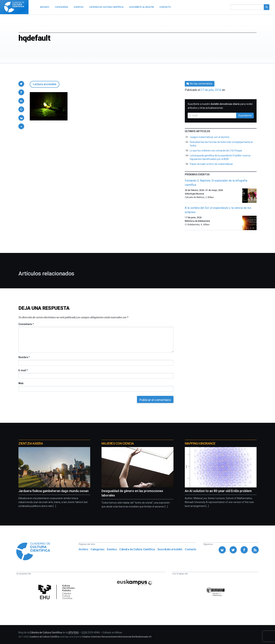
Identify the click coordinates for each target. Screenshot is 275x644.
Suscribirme (245, 115)
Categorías (97, 549)
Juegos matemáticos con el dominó (210, 137)
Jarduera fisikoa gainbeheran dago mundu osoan (54, 491)
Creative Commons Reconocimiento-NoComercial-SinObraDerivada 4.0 (117, 637)
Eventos (112, 549)
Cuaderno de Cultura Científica (44, 637)
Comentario (26, 324)
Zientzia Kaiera (31, 443)
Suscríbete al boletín (170, 549)
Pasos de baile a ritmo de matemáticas (211, 164)
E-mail (23, 370)
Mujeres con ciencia (118, 443)
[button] (21, 84)
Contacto (191, 549)
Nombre (24, 357)
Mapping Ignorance (200, 443)
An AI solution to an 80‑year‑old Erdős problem (218, 491)
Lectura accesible (45, 84)
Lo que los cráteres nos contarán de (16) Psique (216, 151)
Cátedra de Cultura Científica (137, 549)
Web (21, 383)
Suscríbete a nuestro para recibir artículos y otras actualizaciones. (220, 106)
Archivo (83, 549)
